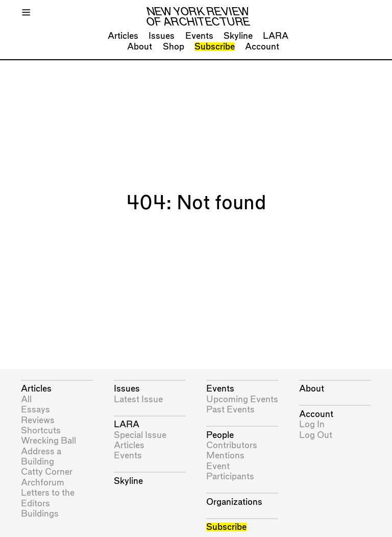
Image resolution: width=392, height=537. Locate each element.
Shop (174, 47)
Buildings (40, 514)
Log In (312, 424)
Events (199, 36)
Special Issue (140, 435)
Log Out (316, 435)
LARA (276, 36)
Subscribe (215, 47)
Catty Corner (47, 472)
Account (262, 47)
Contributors (232, 445)
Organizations (234, 502)
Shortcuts (41, 431)
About (140, 47)
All (26, 399)
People (220, 435)
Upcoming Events (242, 399)
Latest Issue (138, 399)
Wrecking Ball (48, 441)
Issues (162, 36)
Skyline (238, 36)
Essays (35, 410)
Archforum (43, 483)
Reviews (38, 420)
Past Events (230, 410)
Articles (123, 36)
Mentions (225, 456)
